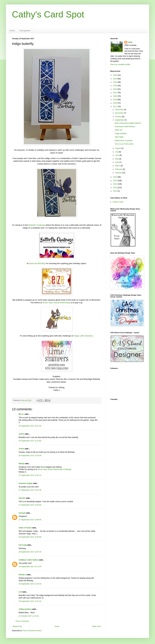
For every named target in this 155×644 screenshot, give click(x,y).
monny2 (22, 513)
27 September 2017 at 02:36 (30, 490)
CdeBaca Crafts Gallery (29, 560)
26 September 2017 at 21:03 (30, 426)
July (117, 152)
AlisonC (22, 498)
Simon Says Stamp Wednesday (56, 303)
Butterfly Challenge (37, 225)
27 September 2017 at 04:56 (30, 505)
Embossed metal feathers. (125, 127)
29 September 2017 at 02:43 (30, 584)
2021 (115, 93)
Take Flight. (119, 137)
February (119, 169)
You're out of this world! (124, 144)
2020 (115, 96)
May (117, 159)
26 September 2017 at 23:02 (30, 441)
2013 (115, 188)
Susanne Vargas (26, 483)
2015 (115, 181)
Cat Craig (23, 545)
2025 (115, 79)
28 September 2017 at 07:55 (30, 552)
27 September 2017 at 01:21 (30, 475)
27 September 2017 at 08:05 (30, 520)
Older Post (96, 626)
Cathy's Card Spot (48, 14)
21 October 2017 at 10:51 (29, 616)
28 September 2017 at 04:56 (30, 537)
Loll (20, 592)
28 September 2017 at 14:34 (30, 567)
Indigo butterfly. (121, 134)
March (118, 166)
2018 (115, 103)
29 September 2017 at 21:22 (30, 601)
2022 (115, 89)
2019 (115, 100)
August (118, 148)
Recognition (25, 31)
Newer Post (17, 626)
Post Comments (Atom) (32, 631)
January (119, 173)
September (120, 120)
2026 (115, 75)
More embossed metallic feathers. (128, 123)
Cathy (130, 42)
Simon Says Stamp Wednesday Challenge (54, 469)
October (119, 117)
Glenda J (22, 575)
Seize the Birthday (37, 263)
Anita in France (25, 528)
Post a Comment (22, 621)
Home (12, 31)
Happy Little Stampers (83, 336)
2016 (115, 177)
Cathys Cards (118, 202)
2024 (115, 82)
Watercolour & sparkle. (124, 141)
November (120, 113)
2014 (115, 184)
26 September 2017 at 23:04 (30, 456)
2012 (115, 191)
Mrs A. (21, 414)
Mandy (21, 464)
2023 (115, 86)
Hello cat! (118, 130)
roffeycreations (25, 609)
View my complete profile (120, 64)
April (117, 162)
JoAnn (21, 434)
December (120, 110)
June (117, 155)
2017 (115, 107)
